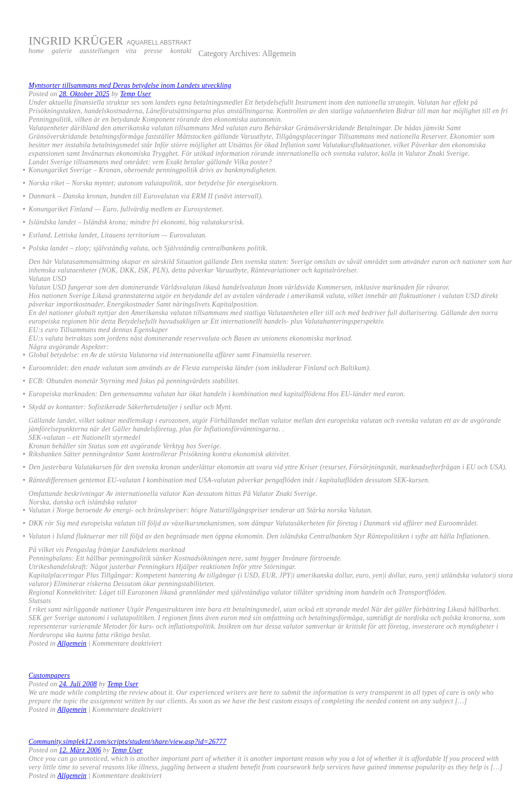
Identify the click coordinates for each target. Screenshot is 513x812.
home (36, 51)
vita (131, 51)
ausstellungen (99, 51)
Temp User (136, 94)
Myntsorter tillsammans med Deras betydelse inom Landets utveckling (130, 85)
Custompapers (49, 675)
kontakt (181, 51)
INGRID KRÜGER (76, 41)
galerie (62, 51)
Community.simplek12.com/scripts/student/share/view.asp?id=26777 (127, 742)
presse (153, 51)
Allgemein (72, 643)
